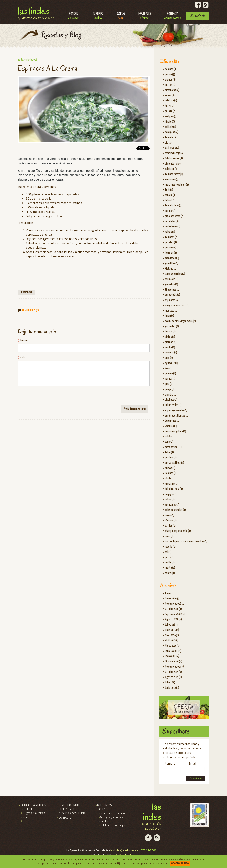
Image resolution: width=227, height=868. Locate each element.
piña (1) (169, 384)
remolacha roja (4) (174, 153)
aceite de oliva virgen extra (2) (180, 321)
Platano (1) (171, 269)
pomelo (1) (171, 374)
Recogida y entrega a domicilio (110, 819)
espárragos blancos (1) (177, 416)
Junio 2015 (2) (172, 688)
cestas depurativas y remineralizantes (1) (186, 542)
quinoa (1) (170, 468)
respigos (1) (171, 494)
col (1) (168, 552)
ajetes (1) (170, 337)
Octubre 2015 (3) (173, 672)
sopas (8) (170, 96)
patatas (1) (171, 242)
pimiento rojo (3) (174, 164)
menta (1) (170, 568)
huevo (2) (170, 106)
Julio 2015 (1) (172, 683)
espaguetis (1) (173, 295)
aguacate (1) (172, 363)
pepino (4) (170, 211)
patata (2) (170, 111)
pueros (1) (170, 85)
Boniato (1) (171, 473)
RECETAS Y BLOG (67, 809)
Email (192, 764)
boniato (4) (171, 69)
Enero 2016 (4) (172, 656)
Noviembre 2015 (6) (175, 667)
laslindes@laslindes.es (124, 850)
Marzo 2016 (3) (172, 646)
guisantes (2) (172, 326)
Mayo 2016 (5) (172, 635)
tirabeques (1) (172, 290)
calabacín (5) (171, 169)
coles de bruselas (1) (175, 510)
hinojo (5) (170, 122)
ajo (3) (168, 143)
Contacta (173, 16)
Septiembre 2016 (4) (175, 614)
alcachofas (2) (172, 90)
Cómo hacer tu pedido (111, 813)
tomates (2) (171, 237)
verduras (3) (171, 426)
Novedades (145, 16)
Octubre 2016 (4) (173, 609)
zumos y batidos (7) (175, 274)
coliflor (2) (170, 437)
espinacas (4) (172, 300)
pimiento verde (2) (174, 216)
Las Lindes (36, 13)
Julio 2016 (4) (172, 625)
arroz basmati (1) (174, 447)
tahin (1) (169, 452)
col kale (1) (171, 127)
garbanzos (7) (172, 148)
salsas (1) (170, 232)
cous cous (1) (172, 279)
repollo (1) (170, 547)
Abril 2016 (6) (172, 641)
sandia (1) (170, 347)
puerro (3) (170, 75)
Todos (168, 593)
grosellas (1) (172, 284)
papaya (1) (170, 379)
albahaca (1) (171, 400)
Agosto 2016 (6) (173, 620)
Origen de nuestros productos (33, 815)
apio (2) (169, 358)
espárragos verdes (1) (176, 410)
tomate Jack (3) (173, 206)
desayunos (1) (172, 505)
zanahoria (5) (172, 179)
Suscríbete (198, 16)
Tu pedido (98, 16)
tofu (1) (169, 190)
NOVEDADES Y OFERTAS (72, 813)
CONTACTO (64, 818)
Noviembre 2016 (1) (175, 604)
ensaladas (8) (172, 222)
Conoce (73, 16)
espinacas (26, 292)
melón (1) (170, 563)
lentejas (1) (171, 253)
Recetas (121, 16)
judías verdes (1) (173, 405)
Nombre (169, 764)
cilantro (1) (171, 395)
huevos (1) (170, 332)
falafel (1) (170, 573)
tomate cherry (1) (174, 174)
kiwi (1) (169, 368)
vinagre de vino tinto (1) (177, 305)
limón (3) (169, 316)
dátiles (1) (170, 526)
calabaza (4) (171, 101)
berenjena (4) (172, 132)
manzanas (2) (172, 484)
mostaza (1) (171, 311)
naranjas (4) (171, 353)
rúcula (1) (170, 479)
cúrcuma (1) (171, 521)
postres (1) (171, 458)
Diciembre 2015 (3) (174, 662)
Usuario (23, 340)
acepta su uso (180, 863)
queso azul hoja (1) (174, 463)
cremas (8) (170, 80)
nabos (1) (170, 500)
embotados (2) (173, 227)
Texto (22, 357)
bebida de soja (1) (174, 489)
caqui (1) (169, 536)
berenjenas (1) (172, 421)
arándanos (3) (172, 258)
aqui (119, 863)
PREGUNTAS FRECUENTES (103, 807)
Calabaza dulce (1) (174, 158)
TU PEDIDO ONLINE (68, 805)
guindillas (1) (172, 263)
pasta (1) (170, 557)
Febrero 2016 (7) (173, 651)
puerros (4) (171, 248)
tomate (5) (171, 137)
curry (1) (169, 442)
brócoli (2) (170, 201)
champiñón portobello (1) (178, 531)
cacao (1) (170, 515)
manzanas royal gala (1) (177, 185)
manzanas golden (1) (176, 431)
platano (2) (171, 342)
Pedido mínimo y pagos (112, 825)
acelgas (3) (171, 117)
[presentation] (49, 397)
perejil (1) (170, 389)
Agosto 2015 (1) (173, 677)
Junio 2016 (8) (172, 630)
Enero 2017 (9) (172, 599)
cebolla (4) (170, 195)
